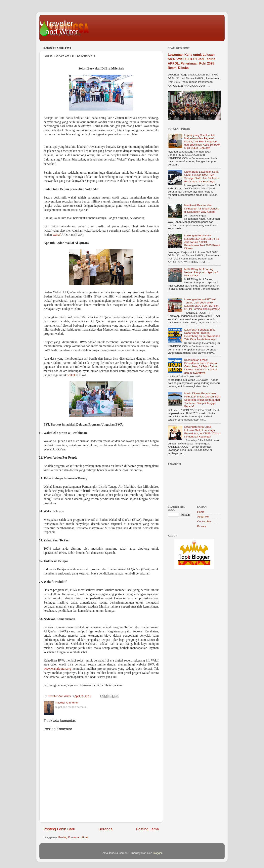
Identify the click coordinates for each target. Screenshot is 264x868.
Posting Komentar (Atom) (73, 837)
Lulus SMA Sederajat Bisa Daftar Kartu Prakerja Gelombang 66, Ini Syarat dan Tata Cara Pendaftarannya (202, 335)
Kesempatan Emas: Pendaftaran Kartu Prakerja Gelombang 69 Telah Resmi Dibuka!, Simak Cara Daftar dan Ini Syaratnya (201, 366)
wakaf (71, 375)
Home (201, 512)
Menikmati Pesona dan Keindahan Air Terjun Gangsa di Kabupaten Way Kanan (202, 208)
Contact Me (204, 521)
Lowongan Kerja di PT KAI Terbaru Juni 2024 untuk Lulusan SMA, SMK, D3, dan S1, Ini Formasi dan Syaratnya (202, 304)
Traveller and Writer (62, 28)
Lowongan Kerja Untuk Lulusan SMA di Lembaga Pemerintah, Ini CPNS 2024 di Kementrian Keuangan (202, 432)
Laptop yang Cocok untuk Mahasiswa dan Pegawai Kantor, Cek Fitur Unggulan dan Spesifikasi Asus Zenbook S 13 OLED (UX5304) (202, 142)
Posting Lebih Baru (59, 829)
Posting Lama (147, 829)
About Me (203, 517)
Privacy (202, 526)
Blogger (157, 853)
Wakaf (57, 235)
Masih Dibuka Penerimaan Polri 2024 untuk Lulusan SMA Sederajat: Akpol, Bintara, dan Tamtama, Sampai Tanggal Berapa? (202, 400)
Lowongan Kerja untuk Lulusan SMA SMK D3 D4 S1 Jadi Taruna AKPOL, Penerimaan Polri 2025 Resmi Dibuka (202, 242)
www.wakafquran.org (57, 669)
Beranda (105, 829)
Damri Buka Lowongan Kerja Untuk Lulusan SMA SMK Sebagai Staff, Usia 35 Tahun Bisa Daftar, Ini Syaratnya (201, 177)
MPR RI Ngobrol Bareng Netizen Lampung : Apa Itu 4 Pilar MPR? (201, 272)
